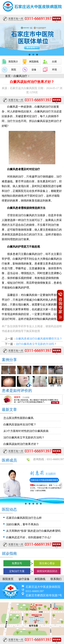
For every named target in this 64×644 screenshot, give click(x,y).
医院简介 (13, 62)
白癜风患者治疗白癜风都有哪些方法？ (39, 339)
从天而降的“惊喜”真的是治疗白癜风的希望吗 (33, 531)
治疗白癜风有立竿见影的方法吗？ (36, 344)
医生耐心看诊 (47, 563)
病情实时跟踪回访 (47, 571)
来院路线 (34, 62)
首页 (8, 76)
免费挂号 (17, 563)
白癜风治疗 (20, 76)
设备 (34, 70)
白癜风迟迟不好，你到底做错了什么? (29, 537)
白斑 (54, 62)
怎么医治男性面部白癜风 (18, 418)
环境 (54, 70)
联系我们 (56, 579)
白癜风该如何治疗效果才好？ (21, 444)
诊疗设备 (24, 579)
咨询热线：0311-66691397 (49, 459)
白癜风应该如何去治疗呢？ (20, 424)
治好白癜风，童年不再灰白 (23, 524)
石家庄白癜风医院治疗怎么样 (24, 518)
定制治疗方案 (17, 571)
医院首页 (8, 579)
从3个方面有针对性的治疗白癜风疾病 (26, 431)
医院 (14, 70)
